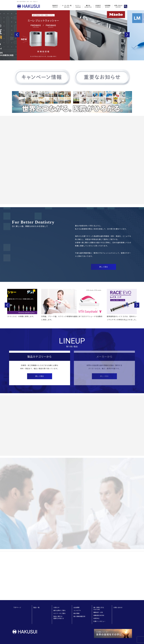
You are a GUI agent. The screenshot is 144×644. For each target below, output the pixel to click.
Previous (17, 35)
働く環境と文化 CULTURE (99, 609)
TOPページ (17, 608)
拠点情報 (76, 613)
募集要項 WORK (99, 615)
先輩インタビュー (99, 621)
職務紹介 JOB (98, 612)
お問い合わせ (118, 608)
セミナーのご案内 (59, 613)
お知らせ (56, 608)
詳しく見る (40, 376)
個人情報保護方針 (79, 616)
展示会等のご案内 (59, 611)
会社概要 (76, 608)
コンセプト (77, 611)
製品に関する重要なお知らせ (59, 617)
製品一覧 (36, 608)
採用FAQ (96, 618)
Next (127, 35)
